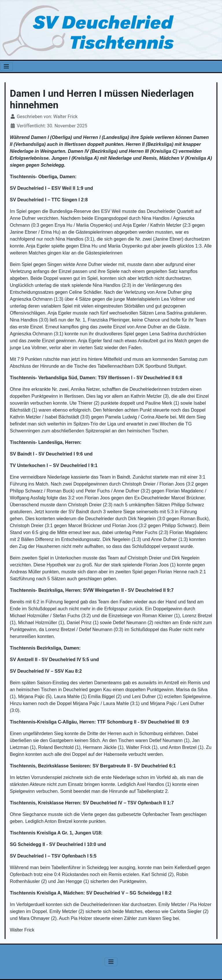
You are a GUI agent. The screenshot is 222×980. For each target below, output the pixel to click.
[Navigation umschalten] (6, 66)
